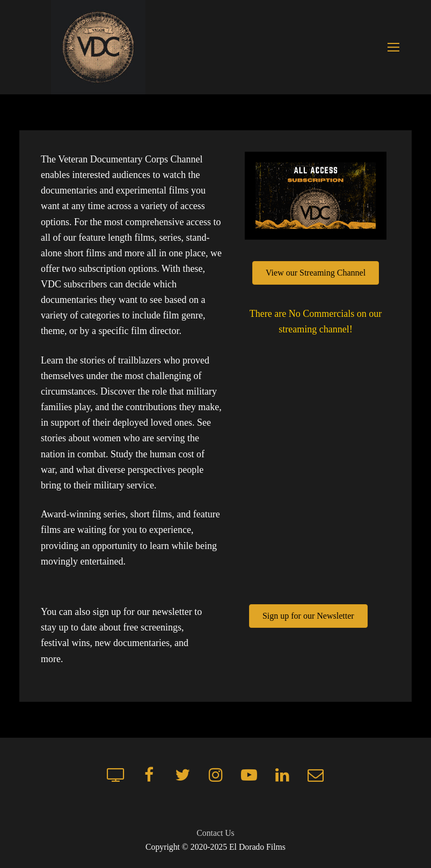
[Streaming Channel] (116, 775)
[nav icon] (393, 47)
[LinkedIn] (282, 775)
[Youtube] (249, 775)
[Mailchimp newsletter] (316, 775)
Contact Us (215, 833)
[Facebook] (149, 775)
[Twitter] (182, 775)
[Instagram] (216, 775)
